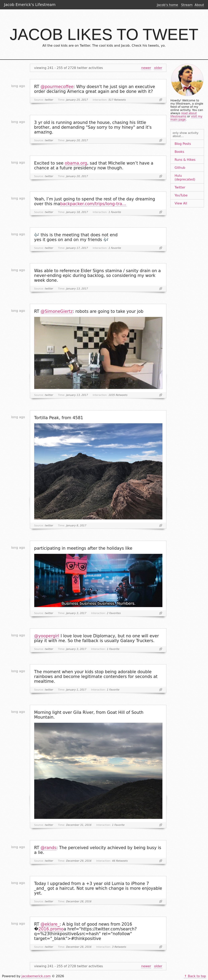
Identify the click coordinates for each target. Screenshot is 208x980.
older (158, 68)
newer (146, 68)
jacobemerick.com (36, 976)
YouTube (181, 195)
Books (179, 152)
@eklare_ (50, 924)
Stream (187, 5)
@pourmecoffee (57, 87)
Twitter (180, 187)
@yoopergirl (47, 636)
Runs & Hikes (185, 160)
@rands (49, 848)
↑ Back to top (195, 976)
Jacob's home (167, 5)
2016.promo (51, 929)
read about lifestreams (184, 115)
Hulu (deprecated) (185, 178)
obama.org (76, 163)
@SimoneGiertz (57, 311)
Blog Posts (183, 144)
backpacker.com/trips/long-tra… (93, 204)
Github (180, 168)
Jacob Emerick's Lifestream (30, 5)
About (199, 5)
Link (161, 100)
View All (181, 203)
